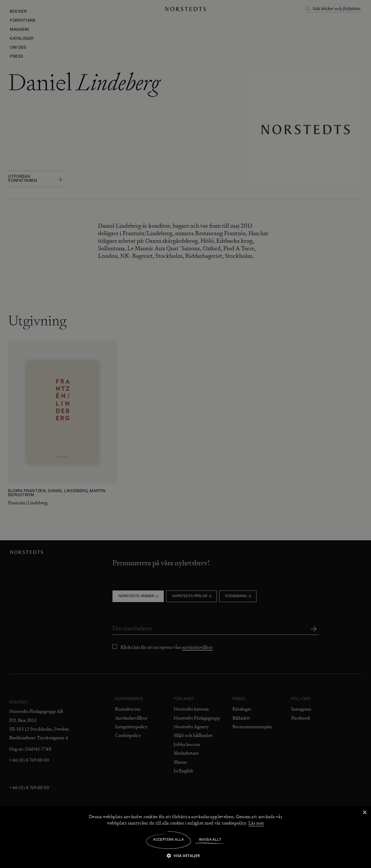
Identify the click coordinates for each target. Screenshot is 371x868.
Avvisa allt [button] (210, 840)
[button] (185, 855)
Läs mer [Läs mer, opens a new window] (256, 823)
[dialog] (185, 434)
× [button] (364, 813)
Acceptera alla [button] (169, 840)
